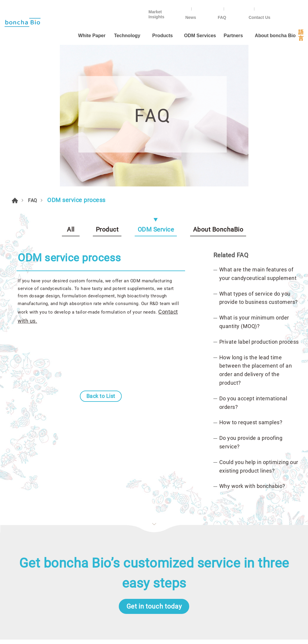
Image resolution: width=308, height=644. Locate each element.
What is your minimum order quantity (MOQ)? (254, 176)
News (231, 8)
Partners (220, 23)
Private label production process (259, 196)
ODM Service (156, 78)
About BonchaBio (218, 78)
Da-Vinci (167, 631)
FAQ (257, 8)
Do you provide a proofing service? (251, 296)
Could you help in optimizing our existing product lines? (259, 320)
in (281, 535)
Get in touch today (154, 466)
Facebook (219, 535)
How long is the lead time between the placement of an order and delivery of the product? (256, 224)
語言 (299, 23)
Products (142, 23)
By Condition (156, 556)
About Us (16, 545)
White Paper (69, 23)
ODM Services (181, 23)
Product (107, 78)
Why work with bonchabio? (252, 340)
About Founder (23, 556)
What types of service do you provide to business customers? (259, 152)
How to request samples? (251, 277)
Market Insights (193, 8)
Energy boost (156, 577)
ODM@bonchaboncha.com (244, 580)
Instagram (261, 535)
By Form (150, 535)
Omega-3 (151, 566)
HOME (16, 48)
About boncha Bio (264, 23)
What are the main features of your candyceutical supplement (258, 128)
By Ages (150, 545)
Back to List (101, 266)
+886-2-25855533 (235, 550)
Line (240, 535)
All (71, 78)
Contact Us (288, 8)
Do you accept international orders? (253, 257)
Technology (106, 23)
